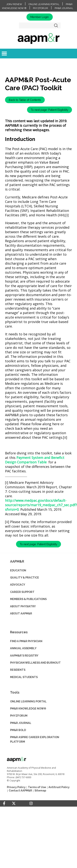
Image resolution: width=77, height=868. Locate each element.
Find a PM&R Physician (26, 641)
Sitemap (40, 790)
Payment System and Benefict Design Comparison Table (35, 460)
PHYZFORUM (19, 716)
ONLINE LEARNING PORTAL (28, 701)
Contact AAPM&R (20, 790)
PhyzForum (40, 8)
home (38, 38)
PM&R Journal (64, 8)
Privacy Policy (16, 787)
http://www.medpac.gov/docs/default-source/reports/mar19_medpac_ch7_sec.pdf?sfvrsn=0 (41, 505)
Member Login (40, 17)
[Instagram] (31, 803)
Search (56, 25)
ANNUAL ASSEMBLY (23, 648)
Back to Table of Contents (25, 100)
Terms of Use (37, 787)
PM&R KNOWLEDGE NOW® (28, 708)
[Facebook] (4, 803)
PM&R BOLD (18, 730)
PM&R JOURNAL (21, 723)
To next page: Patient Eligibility (49, 110)
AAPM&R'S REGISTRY (24, 655)
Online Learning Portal (44, 4)
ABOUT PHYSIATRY (23, 606)
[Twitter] (14, 804)
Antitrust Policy (59, 787)
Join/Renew (14, 4)
